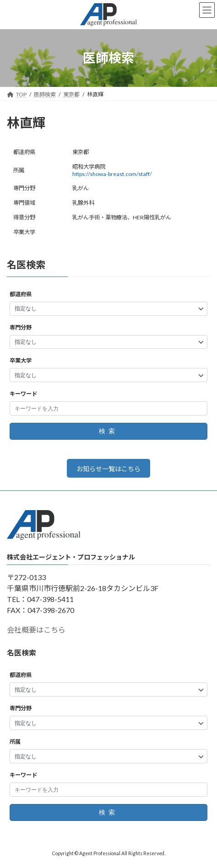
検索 (108, 431)
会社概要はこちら (36, 630)
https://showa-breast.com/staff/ (112, 174)
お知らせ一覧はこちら (108, 469)
